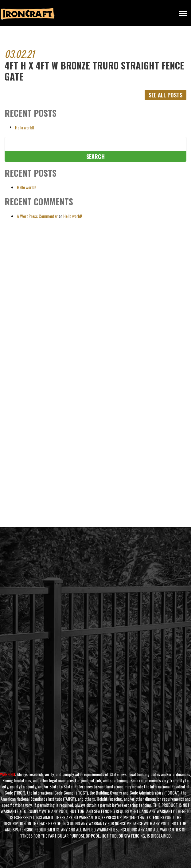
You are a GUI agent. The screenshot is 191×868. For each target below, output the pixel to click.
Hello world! (24, 128)
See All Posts (166, 95)
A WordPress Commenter (37, 216)
